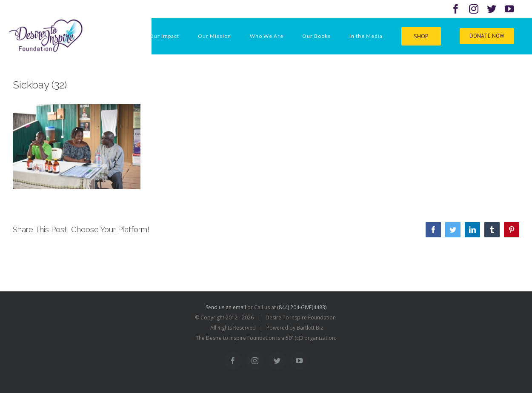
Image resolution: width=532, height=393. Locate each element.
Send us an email (226, 307)
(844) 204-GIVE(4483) (302, 307)
